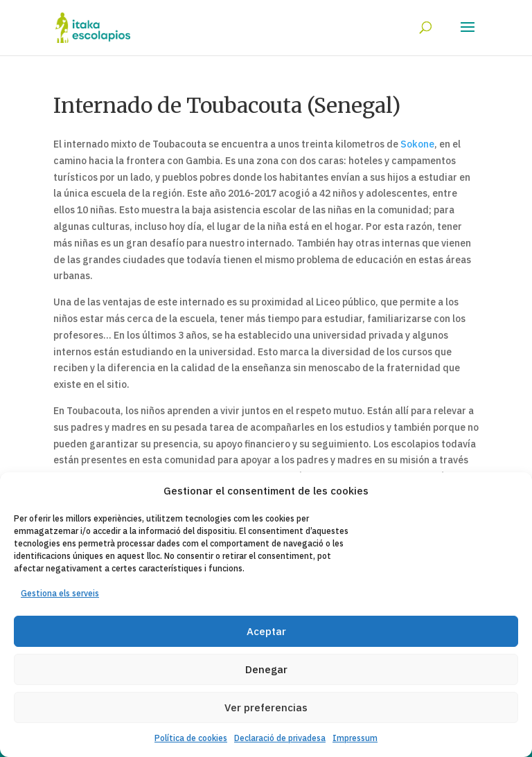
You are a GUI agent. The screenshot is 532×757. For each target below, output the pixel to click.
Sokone (417, 144)
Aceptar (266, 631)
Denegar (266, 669)
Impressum (355, 738)
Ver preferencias (266, 707)
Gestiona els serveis (60, 593)
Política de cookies (191, 738)
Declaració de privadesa (280, 738)
